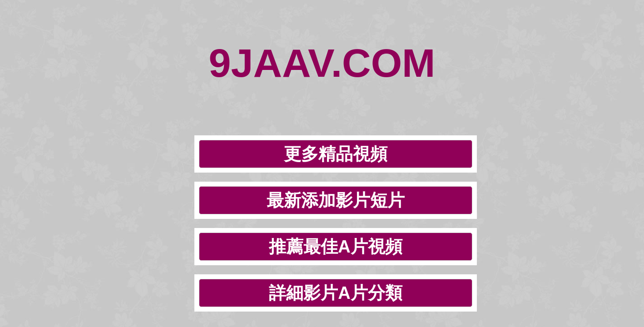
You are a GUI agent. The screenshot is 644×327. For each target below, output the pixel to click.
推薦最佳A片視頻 (395, 87)
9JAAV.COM (322, 36)
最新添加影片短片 (272, 87)
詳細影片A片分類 (519, 87)
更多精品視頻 (148, 87)
